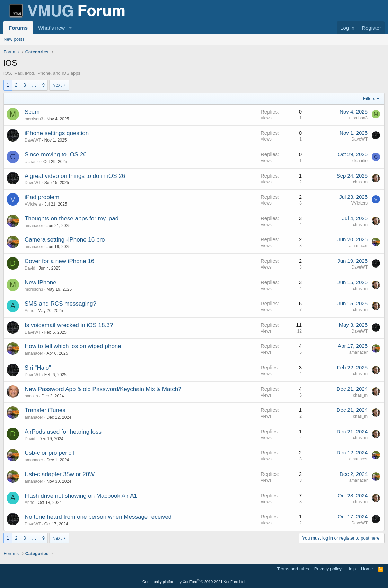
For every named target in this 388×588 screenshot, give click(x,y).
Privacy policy (328, 569)
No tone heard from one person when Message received (98, 517)
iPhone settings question (57, 133)
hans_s (31, 396)
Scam (32, 112)
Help (351, 569)
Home (367, 569)
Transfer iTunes (45, 410)
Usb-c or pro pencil (49, 453)
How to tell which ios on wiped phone (73, 346)
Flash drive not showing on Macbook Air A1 (81, 496)
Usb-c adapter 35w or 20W (60, 474)
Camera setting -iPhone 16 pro (65, 240)
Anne (29, 311)
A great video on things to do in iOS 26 (75, 176)
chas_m (360, 182)
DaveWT (33, 140)
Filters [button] (369, 98)
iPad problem (42, 197)
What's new (51, 28)
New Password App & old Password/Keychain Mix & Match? (103, 389)
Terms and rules (293, 569)
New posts (14, 39)
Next (57, 85)
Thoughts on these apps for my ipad (72, 219)
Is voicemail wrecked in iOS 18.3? (69, 325)
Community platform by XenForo (194, 582)
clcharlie (32, 162)
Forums (18, 28)
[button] (70, 28)
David (30, 268)
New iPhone (41, 283)
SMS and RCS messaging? (60, 304)
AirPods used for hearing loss (63, 432)
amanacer (34, 226)
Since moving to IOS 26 (56, 155)
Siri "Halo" (38, 368)
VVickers (33, 204)
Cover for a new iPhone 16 (59, 261)
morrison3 (34, 119)
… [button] (34, 85)
